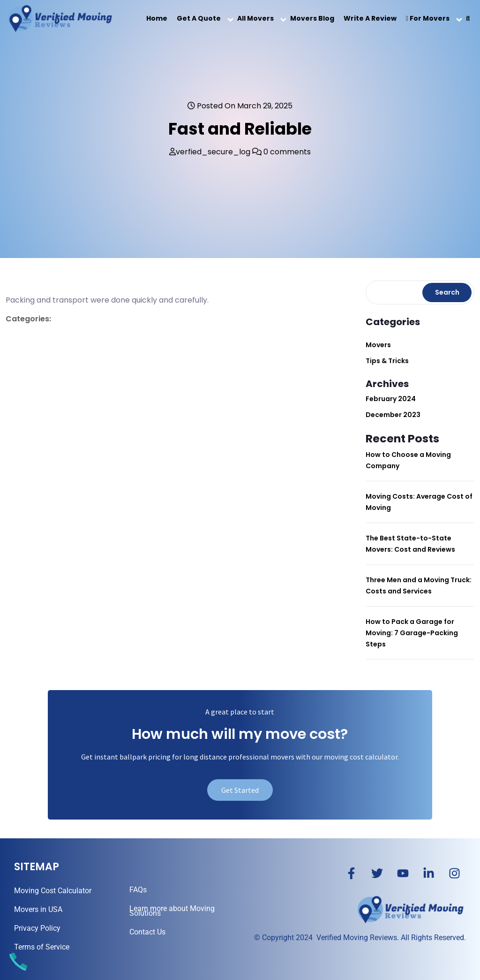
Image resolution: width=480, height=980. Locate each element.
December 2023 (393, 415)
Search (447, 292)
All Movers (255, 18)
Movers (378, 345)
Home (157, 18)
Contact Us (147, 932)
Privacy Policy (37, 928)
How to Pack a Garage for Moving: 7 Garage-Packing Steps (412, 633)
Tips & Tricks (387, 361)
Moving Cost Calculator (53, 891)
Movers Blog (312, 18)
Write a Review (370, 18)
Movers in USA (38, 909)
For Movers (428, 18)
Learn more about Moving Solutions (172, 911)
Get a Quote (199, 18)
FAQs (138, 890)
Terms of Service (42, 947)
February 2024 (391, 399)
